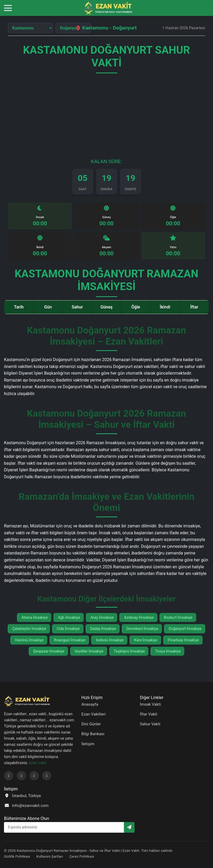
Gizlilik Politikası (17, 856)
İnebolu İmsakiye (110, 640)
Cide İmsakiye (68, 629)
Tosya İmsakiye (168, 651)
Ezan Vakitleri (93, 714)
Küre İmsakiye (146, 640)
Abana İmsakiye (35, 618)
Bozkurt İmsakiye (178, 618)
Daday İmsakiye (103, 629)
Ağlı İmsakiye (69, 618)
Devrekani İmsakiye (142, 629)
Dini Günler (91, 724)
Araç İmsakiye (102, 618)
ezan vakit (38, 763)
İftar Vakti (149, 714)
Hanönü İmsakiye (29, 640)
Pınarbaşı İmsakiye (183, 640)
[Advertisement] (106, 119)
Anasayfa (90, 705)
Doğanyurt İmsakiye (185, 629)
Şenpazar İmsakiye (49, 651)
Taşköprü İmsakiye (129, 651)
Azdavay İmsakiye (139, 618)
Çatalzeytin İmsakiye (29, 629)
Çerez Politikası (82, 856)
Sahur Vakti (150, 724)
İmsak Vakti (150, 705)
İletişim (88, 744)
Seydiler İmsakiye (89, 651)
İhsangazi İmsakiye (70, 640)
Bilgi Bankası (93, 734)
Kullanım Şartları (50, 856)
